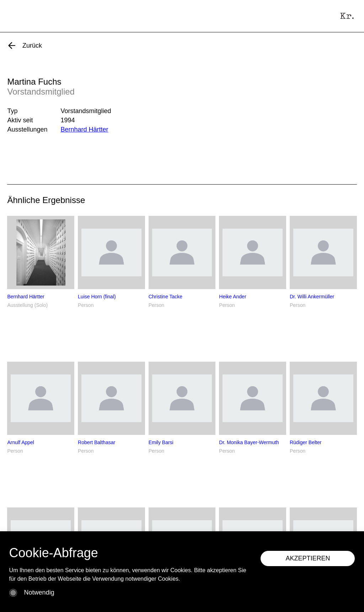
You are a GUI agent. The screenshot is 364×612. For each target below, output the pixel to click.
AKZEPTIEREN (308, 558)
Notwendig (39, 592)
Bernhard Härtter (84, 129)
